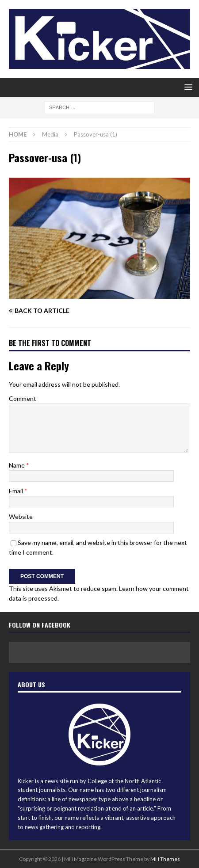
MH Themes (165, 859)
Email (17, 491)
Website (21, 516)
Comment (23, 398)
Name (17, 465)
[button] (187, 87)
